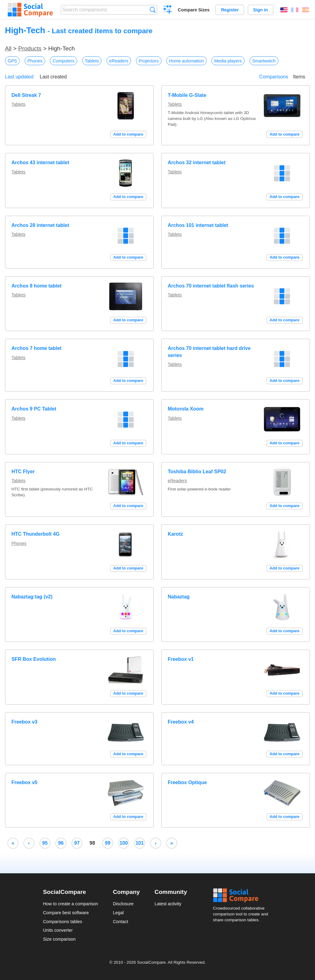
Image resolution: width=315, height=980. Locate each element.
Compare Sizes (194, 10)
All (8, 48)
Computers (63, 61)
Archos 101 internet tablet (198, 225)
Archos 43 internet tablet (40, 163)
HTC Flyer (23, 472)
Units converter (58, 930)
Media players (228, 61)
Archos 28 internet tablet (40, 225)
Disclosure (123, 904)
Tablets (92, 61)
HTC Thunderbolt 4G (35, 534)
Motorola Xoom (185, 409)
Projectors (149, 61)
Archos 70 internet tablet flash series (211, 286)
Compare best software (66, 913)
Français (295, 10)
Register (230, 10)
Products (30, 48)
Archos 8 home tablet (36, 286)
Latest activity (168, 904)
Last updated (19, 77)
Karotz (175, 534)
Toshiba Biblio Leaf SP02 (197, 472)
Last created (53, 77)
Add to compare (128, 134)
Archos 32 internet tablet (197, 163)
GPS (12, 61)
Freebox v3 (24, 722)
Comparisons (274, 77)
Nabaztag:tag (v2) (32, 597)
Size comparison (59, 939)
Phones (35, 61)
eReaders (119, 61)
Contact (121, 922)
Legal (118, 913)
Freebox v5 (24, 782)
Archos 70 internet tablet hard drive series (209, 352)
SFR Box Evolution (34, 659)
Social (242, 895)
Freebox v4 (181, 722)
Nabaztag (179, 597)
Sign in (261, 10)
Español (305, 10)
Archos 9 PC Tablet (34, 409)
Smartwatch (264, 61)
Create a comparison (168, 10)
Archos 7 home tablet (36, 348)
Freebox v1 (181, 659)
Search (153, 10)
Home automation (186, 61)
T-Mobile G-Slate (187, 95)
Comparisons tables (63, 922)
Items (299, 77)
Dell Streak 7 (26, 95)
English (284, 10)
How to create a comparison (71, 904)
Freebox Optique (187, 782)
